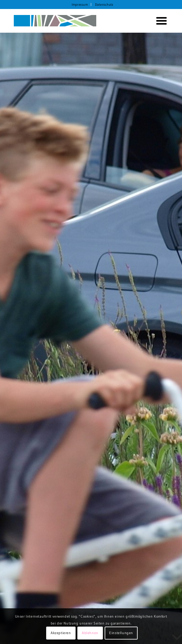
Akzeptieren (61, 633)
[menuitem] (80, 4)
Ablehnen (90, 633)
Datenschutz (104, 4)
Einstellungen (121, 633)
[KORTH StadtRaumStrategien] (76, 21)
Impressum (80, 4)
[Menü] (159, 21)
